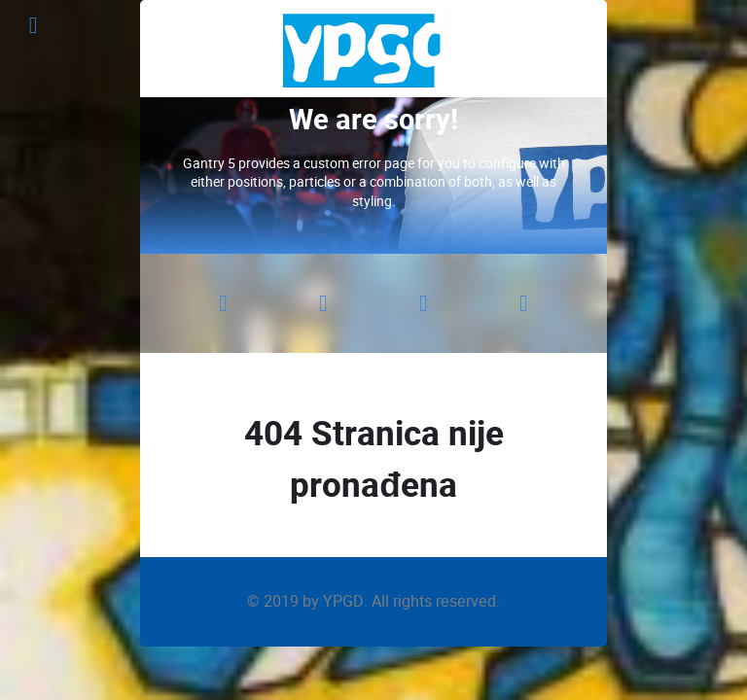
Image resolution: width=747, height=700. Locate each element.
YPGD (343, 601)
